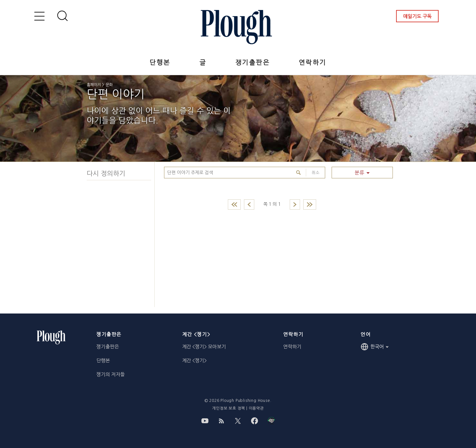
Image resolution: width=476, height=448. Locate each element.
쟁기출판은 (253, 63)
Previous (249, 204)
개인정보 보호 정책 (228, 408)
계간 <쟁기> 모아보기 (204, 347)
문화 (109, 85)
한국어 (374, 347)
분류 (359, 173)
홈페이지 (94, 85)
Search (299, 173)
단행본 (160, 63)
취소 (313, 173)
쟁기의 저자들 (111, 374)
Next (295, 204)
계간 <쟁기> (194, 360)
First (234, 204)
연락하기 (313, 63)
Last (310, 204)
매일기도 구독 (417, 16)
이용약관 (256, 408)
